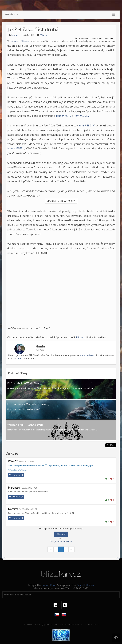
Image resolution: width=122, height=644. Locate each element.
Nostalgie (109, 39)
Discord (81, 337)
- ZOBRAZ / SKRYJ (61, 201)
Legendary (97, 39)
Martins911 (15, 488)
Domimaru (15, 509)
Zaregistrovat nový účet (61, 542)
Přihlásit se (61, 534)
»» (71, 549)
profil (20, 359)
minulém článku (19, 41)
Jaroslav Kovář (49, 585)
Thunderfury (84, 39)
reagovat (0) (16, 475)
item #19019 (64, 116)
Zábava (43, 35)
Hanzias (15, 35)
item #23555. (82, 116)
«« (51, 549)
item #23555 (15, 148)
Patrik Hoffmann (85, 585)
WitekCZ (13, 462)
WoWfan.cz (12, 15)
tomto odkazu (87, 356)
